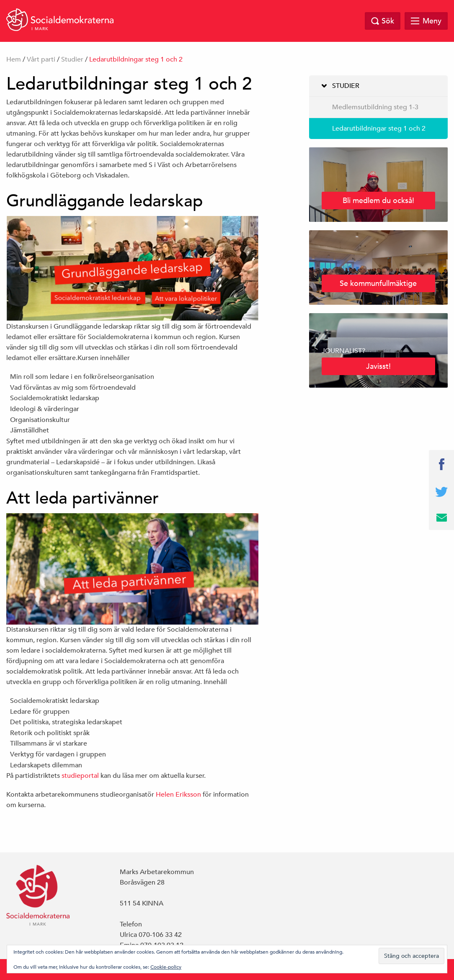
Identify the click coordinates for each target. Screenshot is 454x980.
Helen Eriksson (178, 795)
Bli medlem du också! (378, 200)
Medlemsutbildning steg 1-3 (375, 107)
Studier (72, 59)
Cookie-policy (166, 967)
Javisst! (378, 366)
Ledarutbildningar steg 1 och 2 (379, 129)
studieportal (80, 776)
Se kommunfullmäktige (378, 283)
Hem (14, 59)
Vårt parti (41, 59)
